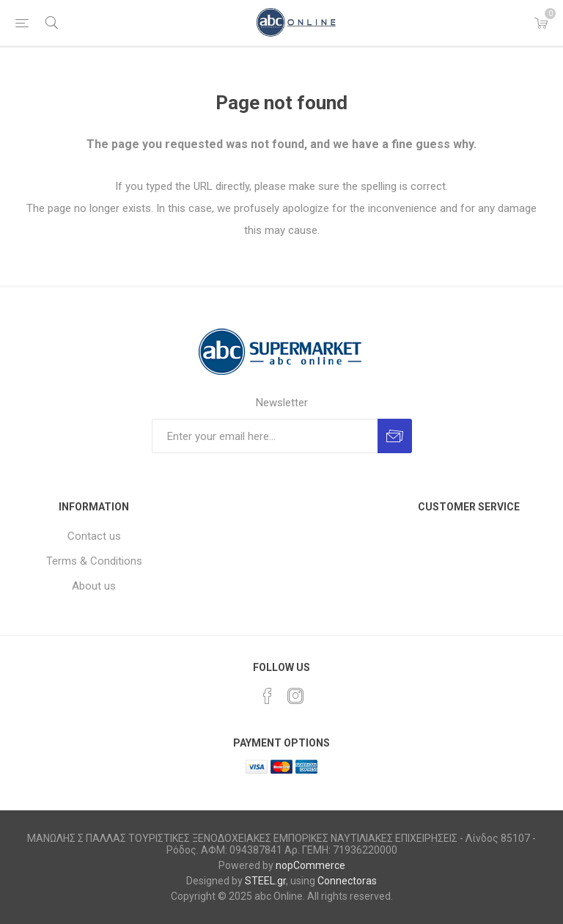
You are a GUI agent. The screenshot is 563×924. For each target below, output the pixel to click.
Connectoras (347, 881)
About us (94, 586)
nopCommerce (310, 865)
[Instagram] (295, 696)
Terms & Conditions (94, 561)
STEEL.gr (265, 881)
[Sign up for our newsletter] (265, 436)
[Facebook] (268, 696)
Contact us (94, 536)
